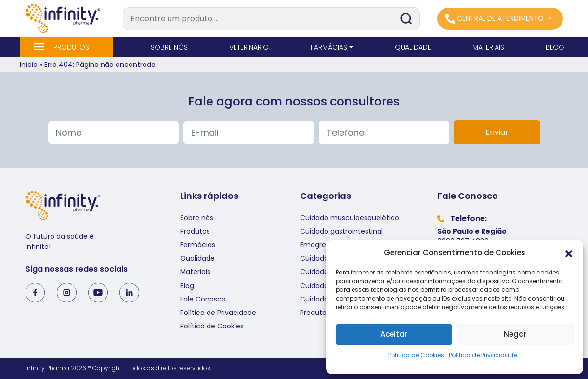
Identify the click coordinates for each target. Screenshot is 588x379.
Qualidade (197, 258)
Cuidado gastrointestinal (341, 231)
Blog (187, 286)
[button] (569, 253)
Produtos (195, 231)
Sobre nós (197, 218)
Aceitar (394, 334)
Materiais (195, 272)
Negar (515, 334)
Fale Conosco (203, 299)
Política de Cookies (416, 355)
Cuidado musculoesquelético (350, 218)
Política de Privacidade (483, 355)
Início (29, 65)
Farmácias (198, 245)
